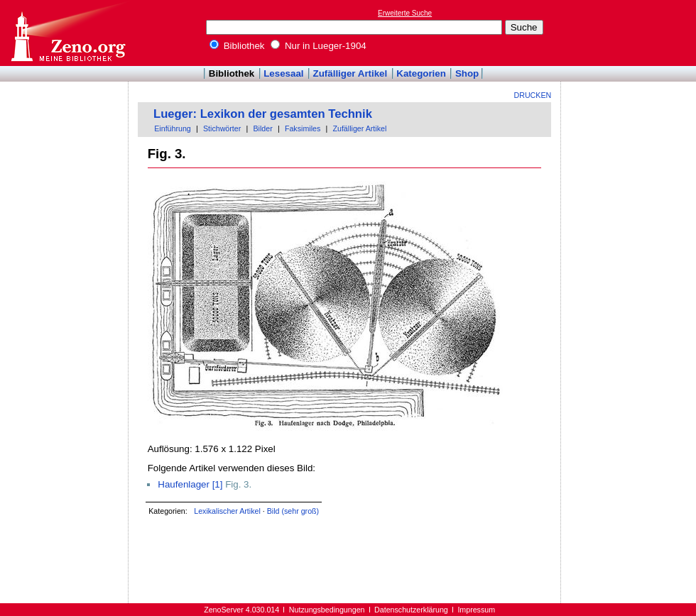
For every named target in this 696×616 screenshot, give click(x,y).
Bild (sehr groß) (293, 511)
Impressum (476, 610)
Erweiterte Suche (405, 13)
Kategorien (421, 73)
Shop (467, 73)
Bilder (262, 128)
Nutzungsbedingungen (327, 610)
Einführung (173, 128)
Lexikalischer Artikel (227, 511)
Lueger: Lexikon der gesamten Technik (263, 114)
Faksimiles (303, 128)
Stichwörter (222, 128)
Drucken (533, 95)
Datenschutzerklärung (411, 610)
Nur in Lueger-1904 (319, 46)
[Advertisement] (631, 33)
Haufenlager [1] (190, 484)
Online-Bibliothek (67, 33)
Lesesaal (283, 73)
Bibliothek (237, 46)
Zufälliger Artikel (350, 73)
